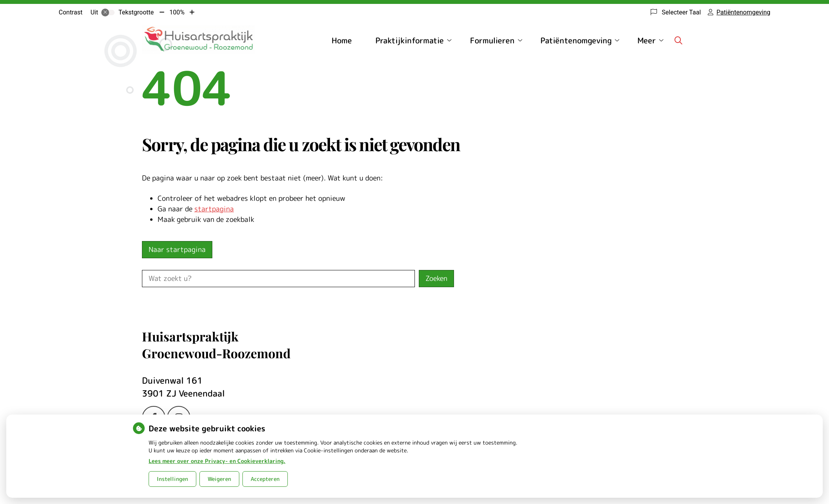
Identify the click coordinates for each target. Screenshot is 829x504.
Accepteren (265, 479)
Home (342, 40)
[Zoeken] (678, 40)
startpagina (214, 209)
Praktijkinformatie (410, 40)
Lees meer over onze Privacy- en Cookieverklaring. (217, 461)
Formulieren (492, 40)
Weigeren (219, 479)
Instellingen (172, 479)
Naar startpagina (177, 249)
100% (177, 12)
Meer (647, 40)
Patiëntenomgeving (576, 40)
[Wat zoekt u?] (278, 279)
